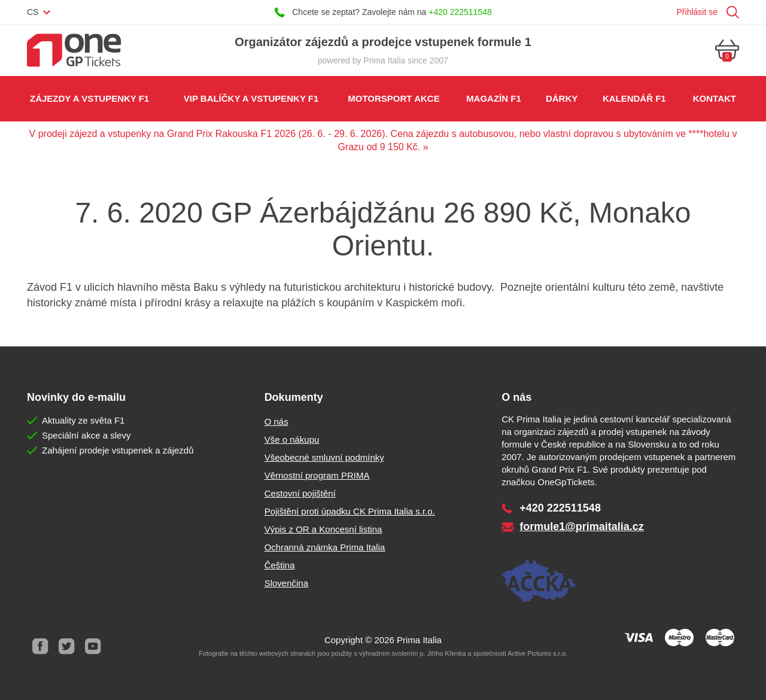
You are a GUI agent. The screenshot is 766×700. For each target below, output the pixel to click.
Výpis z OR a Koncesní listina (323, 529)
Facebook (40, 646)
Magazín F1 (494, 98)
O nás (276, 421)
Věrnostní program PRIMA (317, 475)
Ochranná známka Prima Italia (325, 547)
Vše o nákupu (292, 439)
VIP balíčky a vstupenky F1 (251, 98)
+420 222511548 (460, 12)
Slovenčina (286, 583)
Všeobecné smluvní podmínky (324, 457)
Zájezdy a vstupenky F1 (89, 98)
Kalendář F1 (634, 98)
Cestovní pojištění (300, 493)
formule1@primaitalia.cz (582, 526)
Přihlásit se (697, 12)
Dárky (562, 98)
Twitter (66, 646)
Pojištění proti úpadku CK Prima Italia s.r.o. (350, 511)
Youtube (93, 646)
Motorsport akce (393, 98)
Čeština (280, 565)
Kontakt (715, 98)
